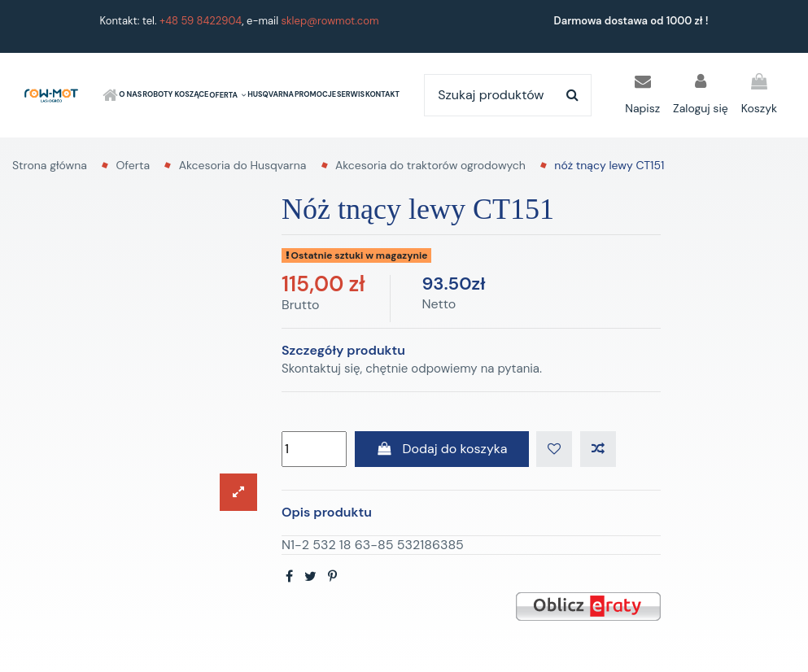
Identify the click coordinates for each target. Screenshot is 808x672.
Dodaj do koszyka (442, 449)
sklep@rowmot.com (330, 21)
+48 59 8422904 (201, 21)
